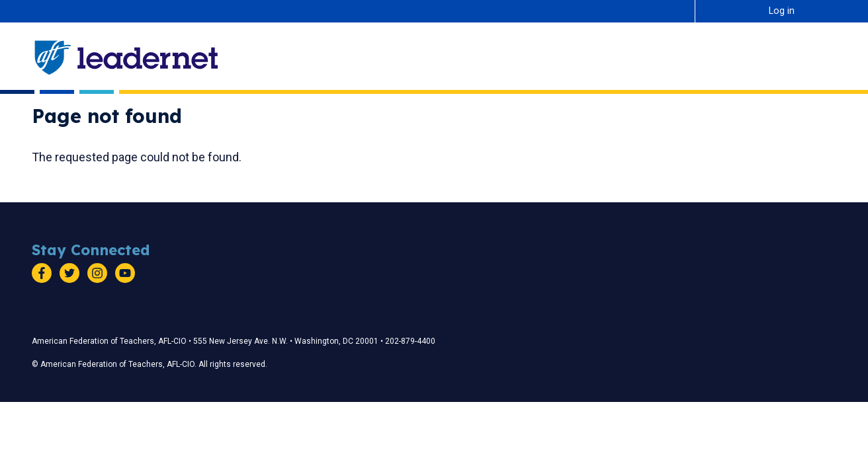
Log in (782, 11)
